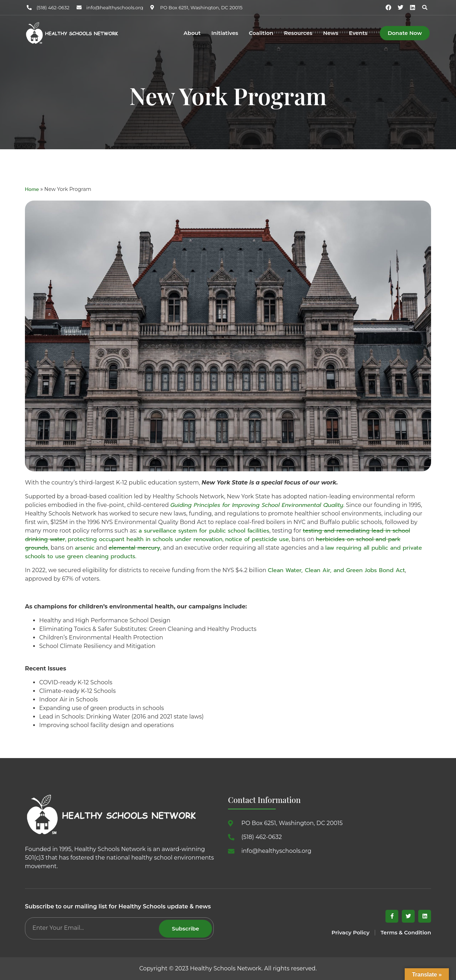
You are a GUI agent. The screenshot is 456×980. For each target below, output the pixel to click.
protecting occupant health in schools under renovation (145, 539)
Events (358, 33)
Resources (298, 33)
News (331, 33)
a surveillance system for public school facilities (204, 531)
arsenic (85, 548)
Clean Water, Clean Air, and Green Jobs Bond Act (336, 570)
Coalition (261, 33)
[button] (425, 7)
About (192, 33)
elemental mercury (134, 548)
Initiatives (225, 33)
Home (32, 189)
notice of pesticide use (257, 539)
